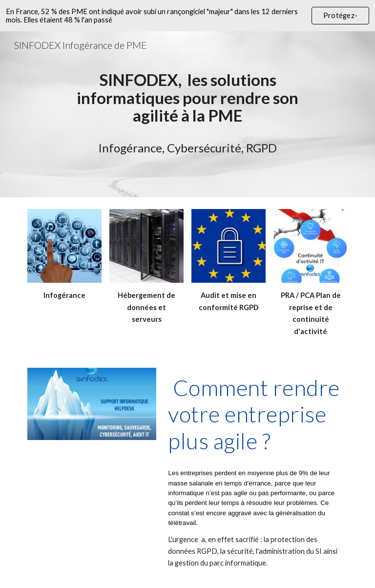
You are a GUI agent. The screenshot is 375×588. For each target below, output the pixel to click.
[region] (187, 16)
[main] (187, 98)
